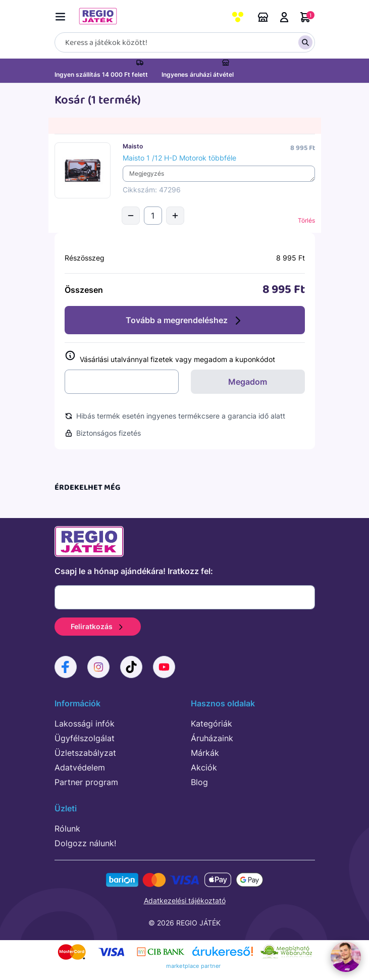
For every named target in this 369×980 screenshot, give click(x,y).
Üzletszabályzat (85, 753)
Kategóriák (212, 724)
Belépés (284, 17)
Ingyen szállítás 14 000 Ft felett (101, 74)
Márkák (205, 753)
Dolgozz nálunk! (85, 843)
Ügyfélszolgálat (85, 738)
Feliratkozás (98, 626)
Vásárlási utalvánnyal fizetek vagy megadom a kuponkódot (170, 357)
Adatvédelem (80, 767)
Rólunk (67, 829)
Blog (199, 782)
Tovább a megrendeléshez (185, 321)
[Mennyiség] (153, 216)
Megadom (248, 382)
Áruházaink (263, 17)
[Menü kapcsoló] (63, 15)
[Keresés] (185, 42)
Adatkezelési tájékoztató (185, 900)
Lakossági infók (85, 724)
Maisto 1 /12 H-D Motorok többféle (179, 158)
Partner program (86, 782)
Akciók (204, 767)
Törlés (306, 220)
